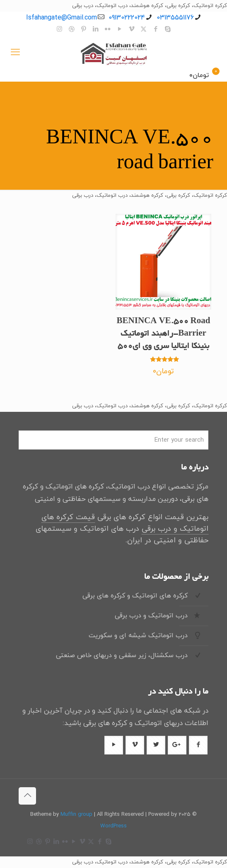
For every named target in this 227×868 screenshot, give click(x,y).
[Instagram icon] (59, 30)
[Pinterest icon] (83, 30)
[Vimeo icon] (132, 30)
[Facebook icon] (156, 30)
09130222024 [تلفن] (127, 18)
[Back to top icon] (27, 796)
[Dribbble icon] (71, 30)
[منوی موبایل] (15, 53)
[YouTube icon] (120, 30)
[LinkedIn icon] (95, 30)
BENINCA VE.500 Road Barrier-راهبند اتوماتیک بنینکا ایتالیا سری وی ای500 (164, 334)
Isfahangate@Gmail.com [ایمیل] (62, 18)
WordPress (113, 826)
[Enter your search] (113, 440)
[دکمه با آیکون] (198, 745)
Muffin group (76, 815)
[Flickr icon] (107, 30)
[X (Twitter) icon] (144, 30)
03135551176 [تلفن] (175, 18)
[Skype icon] (168, 30)
